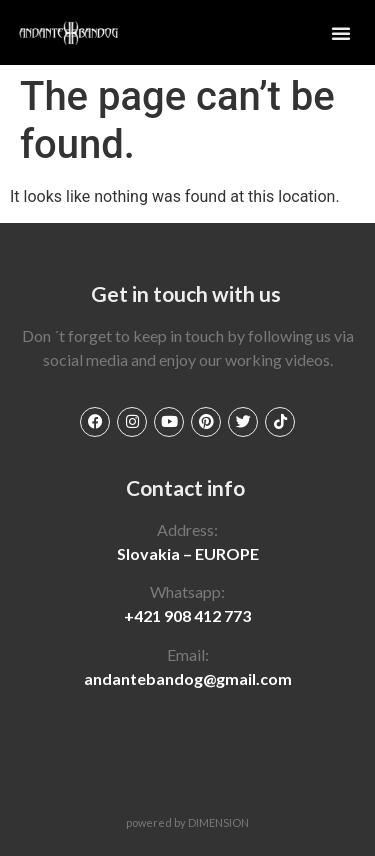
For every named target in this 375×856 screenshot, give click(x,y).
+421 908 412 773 (187, 615)
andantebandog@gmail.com (188, 678)
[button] (341, 33)
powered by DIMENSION (187, 822)
